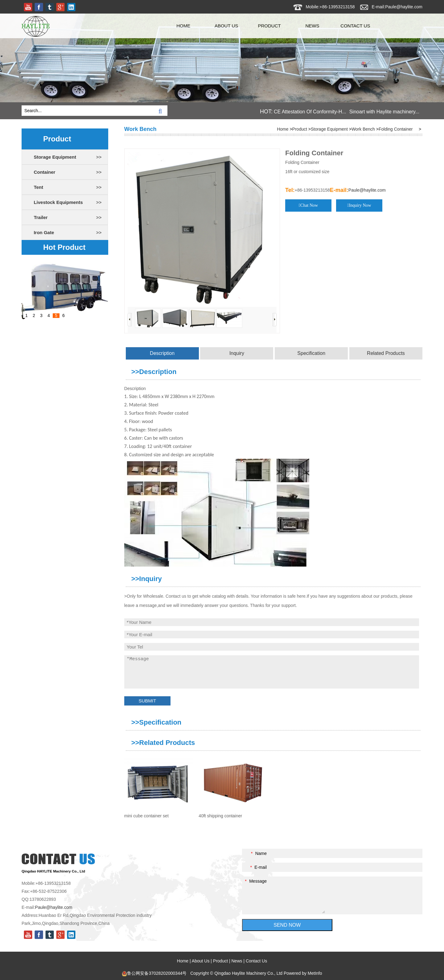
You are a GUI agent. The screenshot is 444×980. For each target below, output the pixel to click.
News (312, 26)
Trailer (41, 217)
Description (162, 353)
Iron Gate (44, 232)
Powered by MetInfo (303, 973)
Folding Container (396, 129)
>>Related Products (163, 743)
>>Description (154, 372)
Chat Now (309, 205)
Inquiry (237, 353)
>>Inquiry (147, 579)
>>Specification (156, 722)
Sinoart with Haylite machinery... (384, 112)
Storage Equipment (55, 157)
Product (269, 26)
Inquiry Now (360, 205)
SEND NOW (287, 925)
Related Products (386, 353)
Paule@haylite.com (404, 7)
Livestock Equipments (58, 202)
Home (183, 26)
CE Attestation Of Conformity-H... (310, 112)
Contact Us (355, 26)
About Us (226, 26)
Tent (38, 187)
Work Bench (363, 129)
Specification (311, 353)
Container (44, 172)
